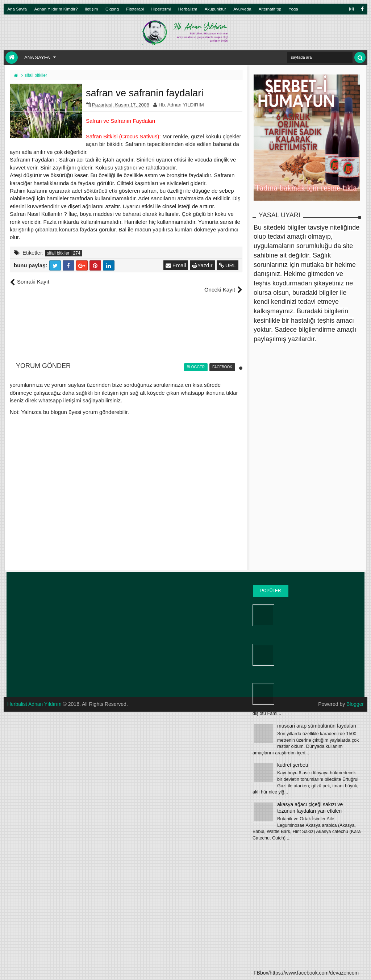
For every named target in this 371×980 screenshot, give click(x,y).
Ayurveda (242, 9)
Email (176, 265)
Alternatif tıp (270, 9)
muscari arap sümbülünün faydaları (317, 726)
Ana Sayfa (17, 9)
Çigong (112, 9)
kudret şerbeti (293, 765)
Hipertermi (161, 9)
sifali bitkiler (58, 253)
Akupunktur (215, 9)
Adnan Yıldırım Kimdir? (56, 9)
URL (228, 265)
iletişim (92, 9)
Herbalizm (188, 9)
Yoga (293, 9)
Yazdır (203, 265)
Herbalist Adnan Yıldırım (35, 696)
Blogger (355, 696)
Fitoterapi (135, 9)
